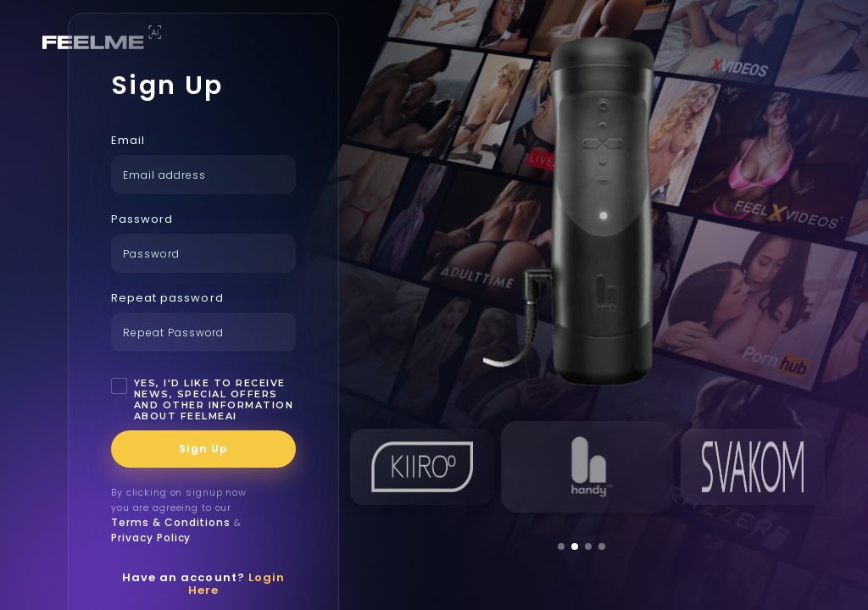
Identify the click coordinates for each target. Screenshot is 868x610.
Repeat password (167, 298)
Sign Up (203, 449)
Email (128, 140)
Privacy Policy (151, 538)
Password (142, 219)
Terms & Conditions (171, 522)
